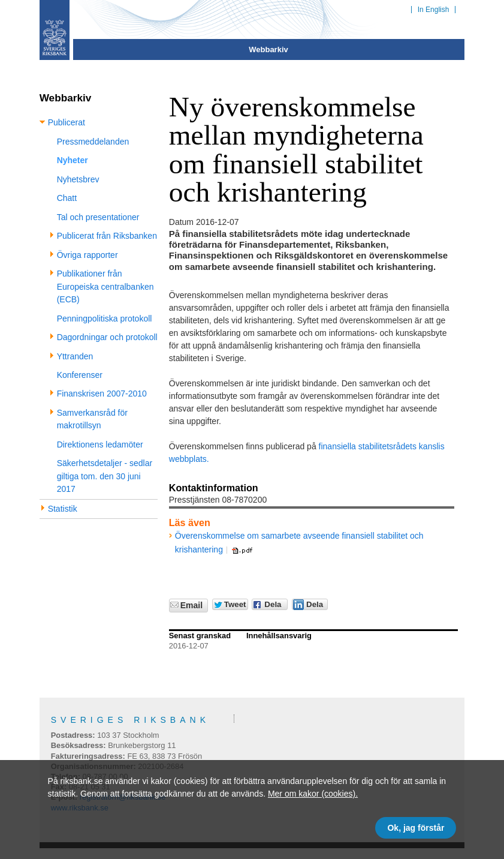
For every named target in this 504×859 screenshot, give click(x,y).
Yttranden (75, 356)
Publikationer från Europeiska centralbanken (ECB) (105, 286)
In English (434, 10)
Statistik (63, 509)
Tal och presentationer (98, 217)
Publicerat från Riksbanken (107, 236)
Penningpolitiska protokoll (105, 319)
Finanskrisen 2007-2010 (102, 394)
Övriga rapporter (87, 255)
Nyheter (73, 160)
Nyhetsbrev (78, 179)
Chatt (67, 198)
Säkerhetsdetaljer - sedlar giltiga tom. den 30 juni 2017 (105, 476)
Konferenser (80, 375)
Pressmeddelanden (93, 142)
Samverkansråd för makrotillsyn (92, 419)
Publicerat (67, 122)
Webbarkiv (268, 49)
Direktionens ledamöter (100, 444)
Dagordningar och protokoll (107, 337)
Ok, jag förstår (416, 828)
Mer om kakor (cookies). (313, 794)
